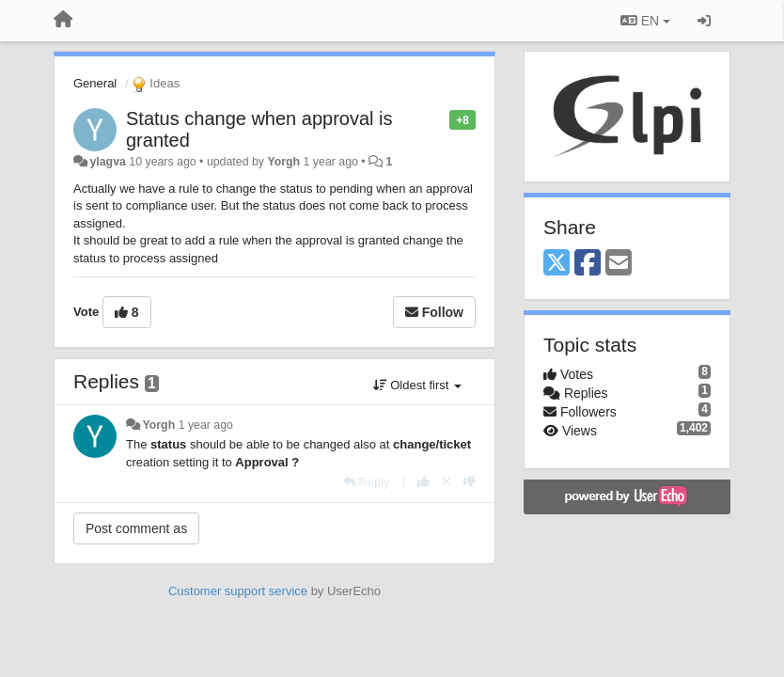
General (95, 83)
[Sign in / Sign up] (704, 21)
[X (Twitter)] (557, 264)
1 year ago (206, 425)
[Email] (619, 264)
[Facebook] (588, 264)
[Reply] (367, 482)
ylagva (107, 162)
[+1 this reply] (423, 482)
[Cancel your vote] (447, 482)
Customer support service (238, 591)
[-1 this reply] (470, 482)
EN (645, 21)
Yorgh (283, 162)
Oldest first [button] (417, 385)
